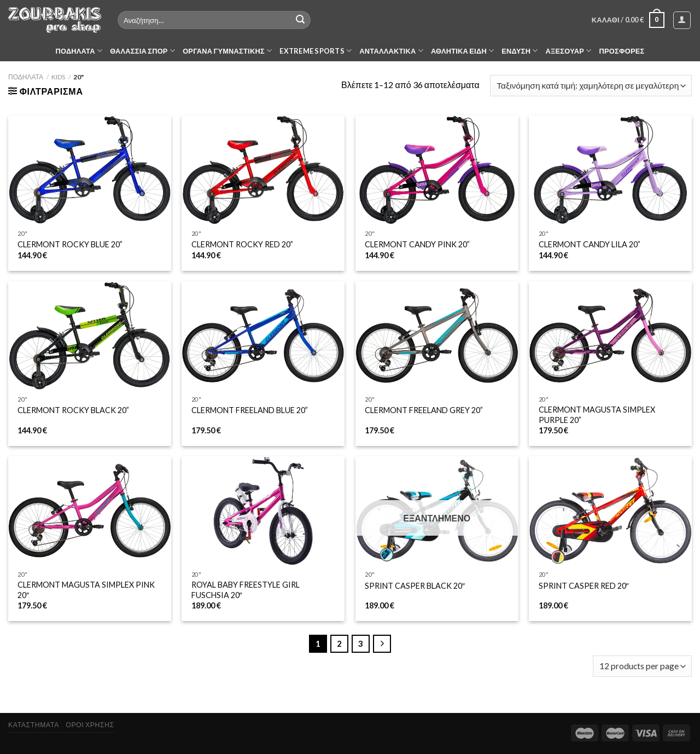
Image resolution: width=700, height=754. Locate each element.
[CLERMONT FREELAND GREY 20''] (437, 336)
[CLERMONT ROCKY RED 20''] (263, 170)
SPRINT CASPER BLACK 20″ (415, 586)
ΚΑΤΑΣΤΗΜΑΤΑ (34, 725)
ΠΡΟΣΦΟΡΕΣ (622, 51)
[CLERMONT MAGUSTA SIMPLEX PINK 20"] (90, 511)
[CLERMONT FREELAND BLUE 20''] (263, 336)
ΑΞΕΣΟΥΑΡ (569, 51)
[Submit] (300, 20)
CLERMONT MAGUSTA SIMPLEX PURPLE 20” (597, 415)
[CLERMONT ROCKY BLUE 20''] (90, 170)
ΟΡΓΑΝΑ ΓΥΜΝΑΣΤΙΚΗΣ (227, 51)
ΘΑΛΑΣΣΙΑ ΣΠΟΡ (142, 51)
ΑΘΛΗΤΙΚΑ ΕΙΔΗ (462, 51)
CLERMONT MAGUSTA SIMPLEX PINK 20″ (86, 590)
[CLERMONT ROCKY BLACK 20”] (90, 336)
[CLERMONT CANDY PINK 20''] (437, 170)
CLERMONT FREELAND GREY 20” (424, 410)
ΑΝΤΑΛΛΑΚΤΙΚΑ (391, 51)
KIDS (58, 77)
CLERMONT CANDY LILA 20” (590, 244)
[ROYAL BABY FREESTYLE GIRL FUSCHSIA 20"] (263, 511)
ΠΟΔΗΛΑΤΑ (79, 51)
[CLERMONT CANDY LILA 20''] (610, 170)
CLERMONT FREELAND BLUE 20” (250, 410)
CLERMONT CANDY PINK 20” (417, 244)
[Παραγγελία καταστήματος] (591, 86)
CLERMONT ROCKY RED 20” (242, 244)
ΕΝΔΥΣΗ (520, 51)
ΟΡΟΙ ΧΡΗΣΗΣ (90, 725)
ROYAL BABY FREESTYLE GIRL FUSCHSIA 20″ (246, 590)
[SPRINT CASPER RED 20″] (610, 511)
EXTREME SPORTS (316, 51)
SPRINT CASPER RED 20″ (584, 586)
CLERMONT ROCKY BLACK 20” (73, 410)
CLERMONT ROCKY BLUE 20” (70, 244)
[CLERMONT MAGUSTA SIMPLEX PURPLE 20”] (610, 336)
